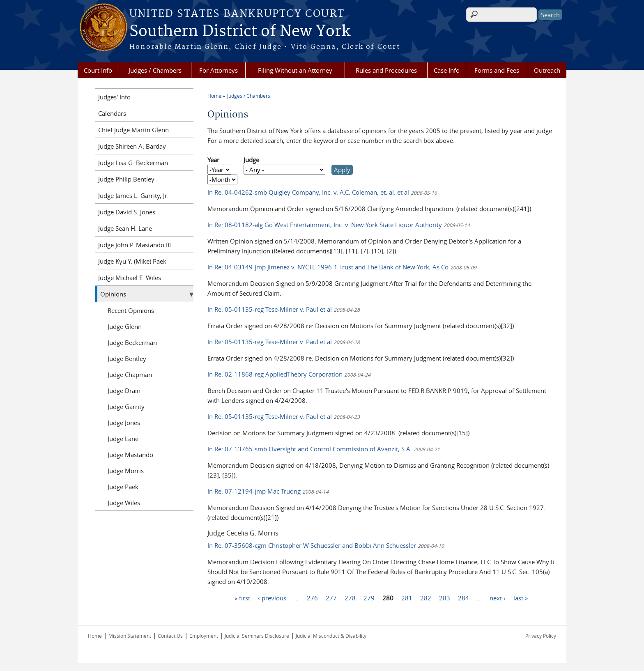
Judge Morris (126, 471)
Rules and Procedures (386, 70)
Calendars (112, 113)
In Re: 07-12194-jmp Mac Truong (268, 491)
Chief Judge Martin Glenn (133, 130)
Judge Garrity (126, 407)
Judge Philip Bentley (126, 179)
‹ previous (272, 597)
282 (426, 597)
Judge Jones (124, 423)
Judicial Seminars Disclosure (257, 636)
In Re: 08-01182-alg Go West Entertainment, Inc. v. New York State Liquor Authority (339, 225)
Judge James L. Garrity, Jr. (133, 195)
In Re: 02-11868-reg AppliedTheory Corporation (289, 374)
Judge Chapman (130, 375)
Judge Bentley (127, 358)
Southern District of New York (240, 32)
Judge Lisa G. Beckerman (133, 163)
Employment (204, 636)
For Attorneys (218, 70)
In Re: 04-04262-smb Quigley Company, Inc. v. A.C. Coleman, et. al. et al (322, 192)
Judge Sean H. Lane (125, 228)
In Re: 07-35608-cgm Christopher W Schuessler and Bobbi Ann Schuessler (326, 545)
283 (445, 597)
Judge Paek (123, 487)
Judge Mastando (130, 455)
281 (407, 597)
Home (214, 96)
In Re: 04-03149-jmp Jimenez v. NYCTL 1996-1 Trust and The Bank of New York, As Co (342, 267)
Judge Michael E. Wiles (130, 278)
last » (521, 597)
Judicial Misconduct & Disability (331, 636)
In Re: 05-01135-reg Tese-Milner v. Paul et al (284, 309)
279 (369, 597)
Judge (251, 160)
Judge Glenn (125, 326)
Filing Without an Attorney (295, 70)
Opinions (113, 294)
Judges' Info (114, 97)
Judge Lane (123, 439)
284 (463, 597)
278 (350, 597)
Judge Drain (124, 391)
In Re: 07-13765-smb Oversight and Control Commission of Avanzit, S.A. (324, 449)
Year (213, 160)
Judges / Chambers (155, 70)
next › (498, 597)
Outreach (547, 70)
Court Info (98, 70)
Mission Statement (130, 636)
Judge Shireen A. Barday (132, 146)
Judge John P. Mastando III (135, 245)
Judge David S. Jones (127, 212)
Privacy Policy (541, 636)
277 (331, 597)
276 (312, 597)
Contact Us (170, 636)
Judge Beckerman (132, 342)
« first (242, 597)
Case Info (447, 70)
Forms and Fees (497, 70)
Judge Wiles (124, 503)
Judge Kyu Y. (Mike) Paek (132, 261)
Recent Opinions (131, 310)
